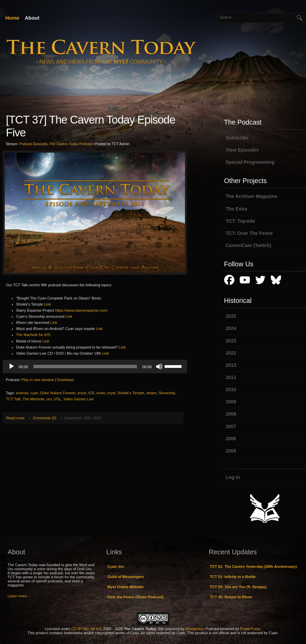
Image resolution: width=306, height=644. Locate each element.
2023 (231, 341)
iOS (91, 393)
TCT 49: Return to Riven (231, 597)
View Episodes (242, 150)
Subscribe (237, 138)
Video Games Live (79, 399)
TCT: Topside (241, 221)
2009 (231, 402)
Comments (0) (45, 418)
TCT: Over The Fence (249, 233)
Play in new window (38, 380)
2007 (231, 426)
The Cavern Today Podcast (71, 144)
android (22, 393)
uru (49, 399)
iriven (101, 393)
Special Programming (250, 162)
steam (151, 393)
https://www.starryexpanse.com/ (81, 310)
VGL (57, 399)
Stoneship (167, 393)
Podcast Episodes (33, 144)
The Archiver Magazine (252, 196)
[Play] (11, 367)
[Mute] (159, 367)
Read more (16, 418)
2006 (231, 439)
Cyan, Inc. (116, 567)
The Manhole (33, 399)
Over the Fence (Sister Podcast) (136, 597)
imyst (82, 393)
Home (13, 18)
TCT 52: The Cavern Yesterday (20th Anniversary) (253, 567)
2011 (231, 377)
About (32, 18)
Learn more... (19, 596)
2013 (231, 365)
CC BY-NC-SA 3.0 (86, 629)
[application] (95, 367)
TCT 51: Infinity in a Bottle (233, 577)
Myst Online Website (126, 587)
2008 (231, 414)
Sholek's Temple (131, 393)
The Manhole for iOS (33, 335)
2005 (231, 451)
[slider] (85, 367)
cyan (34, 393)
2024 (231, 328)
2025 (231, 316)
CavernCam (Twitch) (249, 245)
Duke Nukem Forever (58, 393)
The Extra (237, 209)
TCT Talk (14, 399)
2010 (231, 390)
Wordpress (195, 629)
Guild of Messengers (126, 577)
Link (47, 304)
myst (111, 393)
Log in (233, 477)
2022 (231, 353)
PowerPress (250, 629)
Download (65, 380)
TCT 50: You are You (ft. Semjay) (238, 587)
